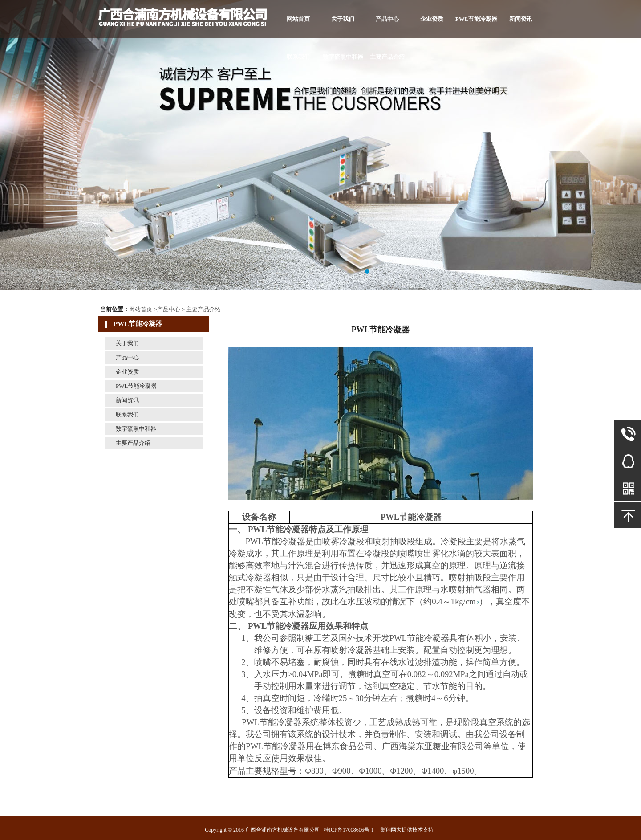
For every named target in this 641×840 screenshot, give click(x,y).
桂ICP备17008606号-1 (349, 830)
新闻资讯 (521, 19)
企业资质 (432, 19)
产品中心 (387, 19)
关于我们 (343, 19)
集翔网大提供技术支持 (407, 830)
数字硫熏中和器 (343, 57)
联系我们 (298, 57)
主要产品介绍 (387, 57)
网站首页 (298, 19)
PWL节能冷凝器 (477, 19)
